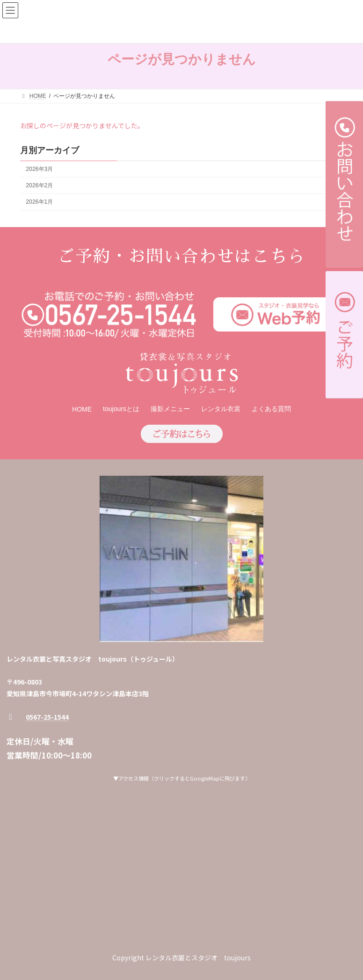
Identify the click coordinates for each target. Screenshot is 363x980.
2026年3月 (39, 169)
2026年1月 (39, 202)
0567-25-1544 (47, 717)
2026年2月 (39, 185)
